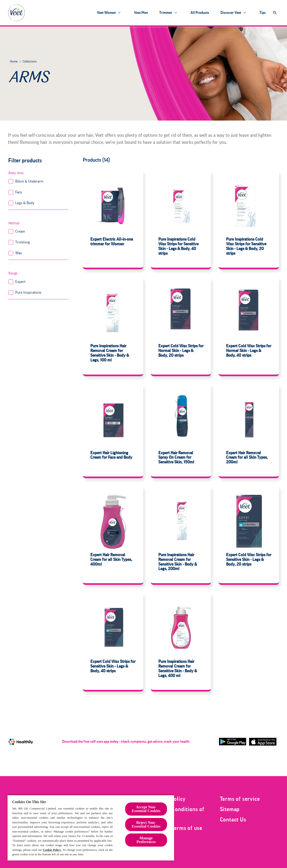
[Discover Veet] (231, 13)
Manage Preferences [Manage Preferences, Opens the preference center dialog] (146, 840)
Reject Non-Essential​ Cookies (146, 824)
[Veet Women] (106, 13)
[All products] (200, 13)
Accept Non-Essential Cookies (146, 809)
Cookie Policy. (52, 850)
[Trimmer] (166, 13)
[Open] (275, 13)
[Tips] (263, 13)
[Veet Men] (141, 13)
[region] (91, 828)
